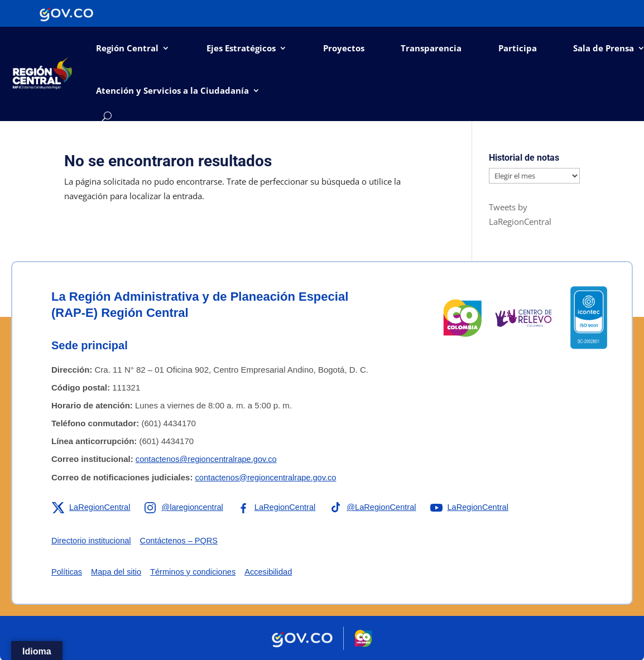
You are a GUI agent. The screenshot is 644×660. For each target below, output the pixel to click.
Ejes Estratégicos (241, 48)
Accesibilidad (274, 572)
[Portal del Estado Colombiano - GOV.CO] (66, 13)
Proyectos (344, 48)
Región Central (127, 48)
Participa (518, 48)
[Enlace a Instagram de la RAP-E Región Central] (186, 507)
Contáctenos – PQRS (182, 540)
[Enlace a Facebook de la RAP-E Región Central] (280, 507)
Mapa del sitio (118, 572)
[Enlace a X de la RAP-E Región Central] (92, 507)
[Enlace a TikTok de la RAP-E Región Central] (379, 507)
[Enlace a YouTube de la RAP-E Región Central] (477, 507)
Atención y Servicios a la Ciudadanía (172, 90)
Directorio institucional (92, 540)
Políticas (67, 572)
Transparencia (431, 48)
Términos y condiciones (196, 572)
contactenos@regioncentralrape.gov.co (208, 459)
